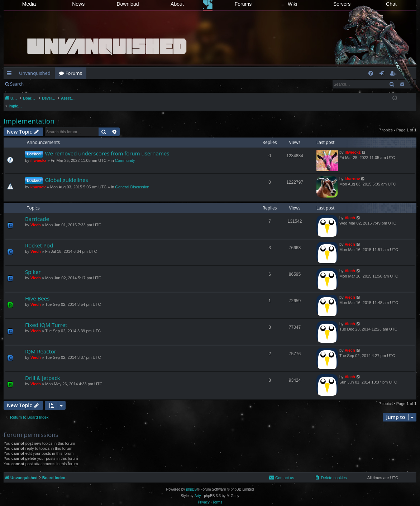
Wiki (292, 4)
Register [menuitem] (395, 74)
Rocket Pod (39, 238)
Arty (198, 488)
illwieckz (39, 153)
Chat (391, 4)
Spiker (33, 264)
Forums (243, 4)
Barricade (37, 211)
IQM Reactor (41, 344)
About (177, 4)
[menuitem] (371, 73)
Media (29, 4)
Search (17, 84)
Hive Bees (37, 291)
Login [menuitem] (383, 74)
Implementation (29, 114)
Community (125, 153)
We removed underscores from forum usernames (107, 146)
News (78, 4)
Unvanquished (35, 73)
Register (63, 84)
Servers (342, 4)
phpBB (191, 482)
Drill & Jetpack (42, 370)
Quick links (11, 74)
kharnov (38, 179)
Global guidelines (67, 172)
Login (39, 84)
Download (128, 4)
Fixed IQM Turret (46, 317)
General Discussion (132, 179)
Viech (36, 217)
